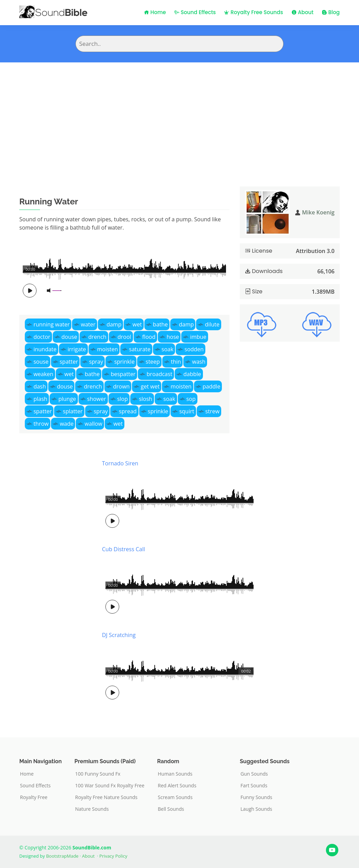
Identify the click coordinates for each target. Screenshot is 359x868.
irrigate (77, 349)
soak (168, 349)
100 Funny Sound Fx (98, 774)
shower (97, 399)
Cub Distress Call (124, 549)
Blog (331, 12)
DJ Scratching (119, 635)
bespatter (123, 374)
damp (114, 324)
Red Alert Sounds (177, 786)
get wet (150, 386)
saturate (140, 349)
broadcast (160, 374)
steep (153, 362)
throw (41, 424)
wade (66, 424)
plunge (67, 399)
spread (128, 411)
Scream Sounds (175, 797)
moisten (108, 349)
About (302, 12)
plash (40, 399)
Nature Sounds (92, 809)
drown (121, 386)
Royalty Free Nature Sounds (106, 797)
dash (40, 386)
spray (96, 362)
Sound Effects (195, 12)
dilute (212, 324)
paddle (211, 386)
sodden (194, 349)
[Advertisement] (179, 114)
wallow (94, 424)
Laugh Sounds (256, 809)
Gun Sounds (254, 774)
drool (124, 337)
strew (212, 411)
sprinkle (124, 362)
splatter (73, 411)
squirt (187, 411)
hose (173, 337)
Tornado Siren (120, 463)
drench (97, 337)
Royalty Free (34, 797)
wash (199, 362)
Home (155, 12)
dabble (192, 374)
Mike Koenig (318, 212)
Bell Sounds (171, 809)
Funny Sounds (256, 797)
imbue (198, 337)
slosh (146, 399)
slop (122, 399)
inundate (45, 349)
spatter (69, 362)
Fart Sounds (254, 786)
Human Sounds (175, 774)
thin (176, 362)
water (88, 324)
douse (69, 337)
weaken (43, 374)
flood (149, 337)
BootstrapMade (62, 856)
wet (137, 324)
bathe (160, 324)
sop (191, 399)
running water (52, 324)
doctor (42, 337)
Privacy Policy (113, 856)
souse (41, 362)
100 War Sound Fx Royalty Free (110, 786)
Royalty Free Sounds (253, 12)
